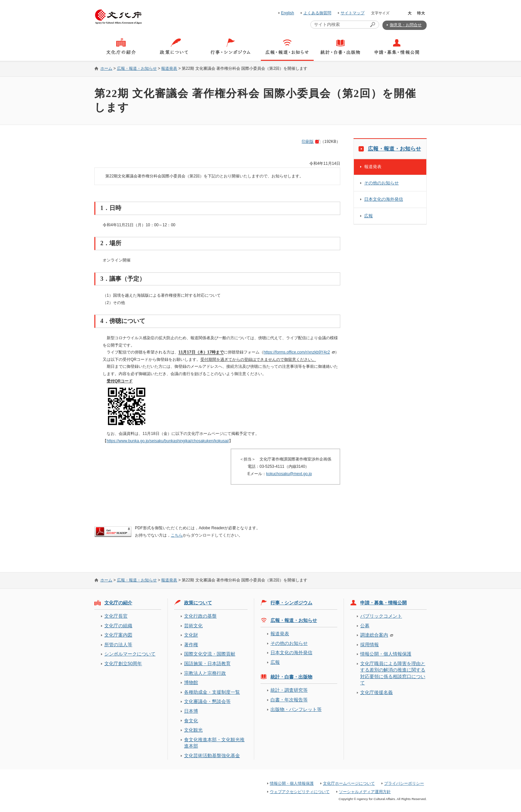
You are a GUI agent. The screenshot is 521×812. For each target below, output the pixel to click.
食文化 (191, 721)
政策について (198, 603)
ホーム (106, 68)
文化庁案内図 (118, 635)
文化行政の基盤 (200, 616)
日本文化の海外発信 (384, 199)
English (288, 13)
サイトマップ (353, 13)
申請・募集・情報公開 (383, 603)
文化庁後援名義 (376, 692)
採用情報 (369, 645)
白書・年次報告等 (289, 700)
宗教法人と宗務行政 (205, 673)
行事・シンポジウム (291, 603)
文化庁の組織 (118, 626)
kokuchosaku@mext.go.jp (289, 474)
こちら (177, 535)
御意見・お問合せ (406, 25)
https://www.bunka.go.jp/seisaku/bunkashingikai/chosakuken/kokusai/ (168, 441)
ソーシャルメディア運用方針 (365, 792)
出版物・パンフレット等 (296, 709)
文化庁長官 (116, 616)
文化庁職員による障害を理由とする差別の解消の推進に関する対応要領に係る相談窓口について (393, 673)
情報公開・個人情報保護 (386, 654)
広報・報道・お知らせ (137, 68)
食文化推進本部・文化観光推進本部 (214, 743)
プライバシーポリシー (404, 783)
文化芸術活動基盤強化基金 (212, 756)
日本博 (191, 711)
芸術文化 (193, 626)
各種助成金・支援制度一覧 (212, 692)
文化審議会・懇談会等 (207, 701)
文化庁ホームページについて (349, 783)
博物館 (191, 682)
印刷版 (308, 142)
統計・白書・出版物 (291, 677)
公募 (365, 626)
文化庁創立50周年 (123, 663)
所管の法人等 (118, 645)
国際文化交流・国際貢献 (210, 654)
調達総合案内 (374, 635)
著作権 (191, 645)
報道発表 (169, 68)
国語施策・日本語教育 (207, 663)
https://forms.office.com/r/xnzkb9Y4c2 (297, 352)
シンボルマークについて (130, 654)
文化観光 (193, 730)
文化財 (191, 635)
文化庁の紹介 (118, 603)
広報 (368, 216)
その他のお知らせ (381, 183)
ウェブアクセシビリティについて (300, 792)
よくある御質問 (317, 13)
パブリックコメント (381, 616)
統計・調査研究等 (289, 690)
